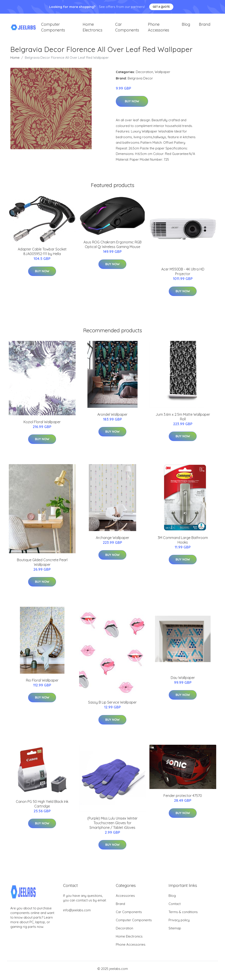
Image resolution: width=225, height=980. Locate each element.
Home (15, 61)
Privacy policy (179, 924)
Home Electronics (93, 29)
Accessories (125, 899)
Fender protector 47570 (183, 799)
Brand (205, 26)
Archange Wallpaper (112, 541)
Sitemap (175, 932)
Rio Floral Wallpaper (42, 684)
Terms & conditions (183, 916)
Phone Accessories (159, 29)
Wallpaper (162, 76)
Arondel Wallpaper (112, 418)
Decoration (144, 76)
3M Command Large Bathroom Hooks (183, 544)
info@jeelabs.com (77, 914)
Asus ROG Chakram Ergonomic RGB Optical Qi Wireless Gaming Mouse (112, 248)
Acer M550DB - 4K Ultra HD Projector (183, 275)
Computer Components (53, 29)
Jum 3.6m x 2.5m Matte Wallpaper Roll (183, 420)
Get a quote (161, 7)
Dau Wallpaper (183, 681)
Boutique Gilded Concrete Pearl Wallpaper (42, 566)
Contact (175, 907)
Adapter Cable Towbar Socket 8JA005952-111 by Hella (42, 255)
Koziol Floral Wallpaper (42, 426)
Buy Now (132, 105)
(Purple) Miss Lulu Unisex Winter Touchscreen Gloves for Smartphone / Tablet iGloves (112, 827)
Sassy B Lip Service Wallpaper (112, 706)
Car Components (127, 29)
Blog (186, 26)
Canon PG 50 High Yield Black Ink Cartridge (42, 808)
